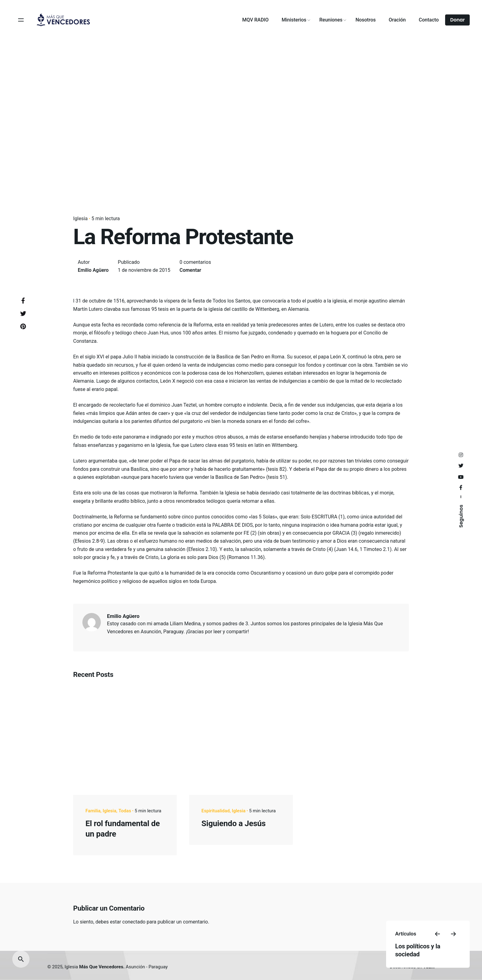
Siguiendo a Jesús (233, 823)
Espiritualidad (215, 811)
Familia (93, 811)
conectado (134, 922)
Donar (457, 20)
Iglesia (80, 219)
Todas (125, 811)
